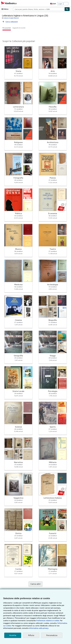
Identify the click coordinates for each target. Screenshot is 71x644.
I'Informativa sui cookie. (45, 623)
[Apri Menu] (5, 9)
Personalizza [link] (51, 635)
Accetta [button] (12, 635)
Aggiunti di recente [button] (18, 28)
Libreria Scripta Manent (11, 18)
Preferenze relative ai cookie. (32, 621)
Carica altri (35, 584)
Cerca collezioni (10, 22)
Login (60, 4)
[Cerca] (67, 9)
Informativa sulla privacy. (13, 628)
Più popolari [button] (6, 28)
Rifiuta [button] (30, 635)
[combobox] (39, 9)
